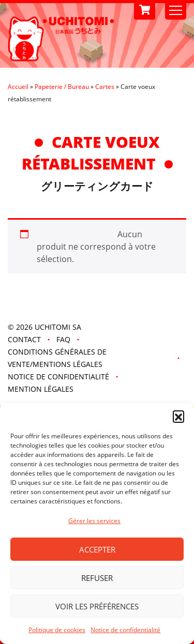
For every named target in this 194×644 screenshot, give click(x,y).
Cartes (105, 87)
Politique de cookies (57, 630)
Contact (24, 339)
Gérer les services (94, 521)
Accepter (97, 549)
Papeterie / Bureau (62, 87)
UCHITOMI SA (58, 327)
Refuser (97, 578)
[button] (178, 416)
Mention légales (41, 389)
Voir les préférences (97, 606)
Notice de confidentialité (125, 630)
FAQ (63, 339)
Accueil (18, 87)
